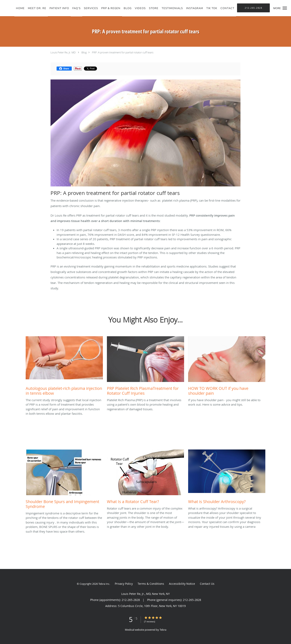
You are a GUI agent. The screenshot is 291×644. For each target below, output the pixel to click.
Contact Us (207, 584)
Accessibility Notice (182, 584)
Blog (84, 52)
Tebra (163, 630)
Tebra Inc (104, 584)
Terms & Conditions (151, 584)
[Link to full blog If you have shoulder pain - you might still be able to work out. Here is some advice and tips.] (227, 367)
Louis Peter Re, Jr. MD (63, 52)
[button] (285, 8)
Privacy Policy (124, 584)
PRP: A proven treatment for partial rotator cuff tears (123, 52)
